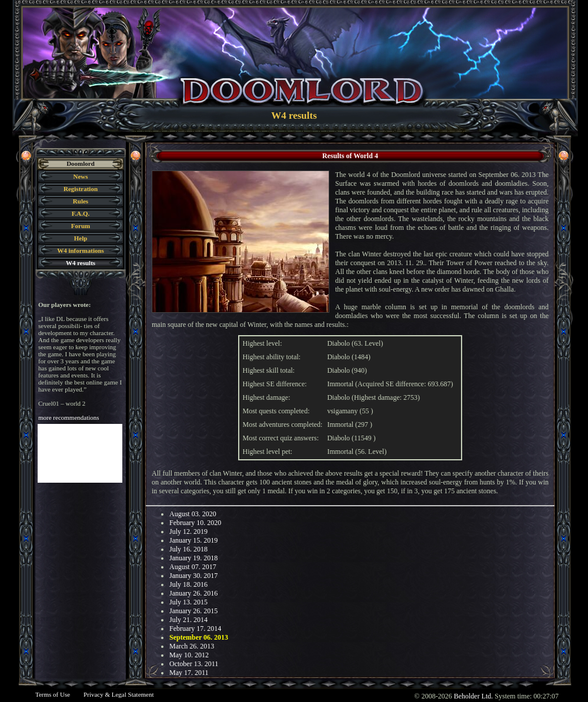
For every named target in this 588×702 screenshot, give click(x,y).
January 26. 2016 (193, 593)
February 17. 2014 (195, 629)
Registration (81, 189)
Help (81, 238)
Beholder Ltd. (474, 696)
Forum (81, 226)
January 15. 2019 (193, 540)
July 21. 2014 (188, 620)
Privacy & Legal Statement (118, 694)
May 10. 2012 (189, 655)
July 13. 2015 (188, 602)
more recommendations (69, 417)
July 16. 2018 (188, 549)
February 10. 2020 (195, 523)
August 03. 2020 (193, 514)
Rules (81, 201)
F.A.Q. (81, 213)
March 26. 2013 (192, 646)
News (80, 176)
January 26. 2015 (193, 611)
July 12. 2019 (188, 531)
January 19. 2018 (193, 558)
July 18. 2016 (188, 584)
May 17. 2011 (189, 673)
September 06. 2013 (199, 637)
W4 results (81, 263)
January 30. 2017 (193, 576)
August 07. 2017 (193, 567)
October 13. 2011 (194, 664)
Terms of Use (53, 694)
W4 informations (81, 250)
